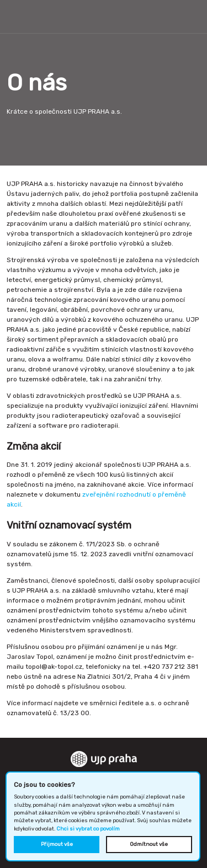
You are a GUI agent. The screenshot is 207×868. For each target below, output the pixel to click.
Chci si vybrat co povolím (88, 829)
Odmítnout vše (149, 844)
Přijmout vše (57, 844)
